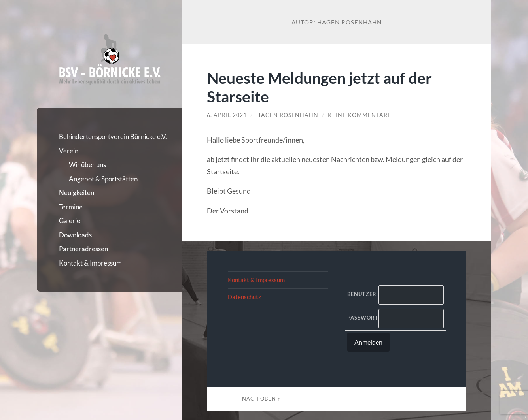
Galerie (70, 221)
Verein (69, 151)
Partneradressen (83, 249)
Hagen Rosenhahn (287, 115)
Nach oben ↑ (261, 399)
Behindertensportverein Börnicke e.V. (113, 137)
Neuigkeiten (77, 193)
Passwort (361, 318)
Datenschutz (244, 297)
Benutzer (361, 294)
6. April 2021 (227, 115)
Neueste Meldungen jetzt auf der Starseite (319, 87)
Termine (71, 207)
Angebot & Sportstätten (103, 179)
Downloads (75, 235)
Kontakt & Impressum (90, 263)
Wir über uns (87, 165)
